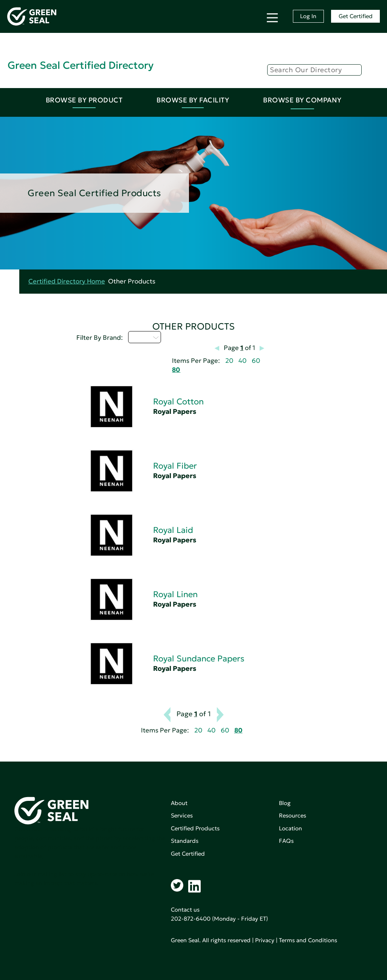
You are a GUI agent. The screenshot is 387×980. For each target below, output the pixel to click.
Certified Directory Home (67, 281)
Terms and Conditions (308, 940)
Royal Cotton (178, 402)
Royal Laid (173, 530)
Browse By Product (84, 100)
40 (242, 361)
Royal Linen (175, 594)
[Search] (314, 70)
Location (290, 828)
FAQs (286, 841)
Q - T (145, 337)
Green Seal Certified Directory (80, 65)
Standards (185, 841)
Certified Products (195, 828)
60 (256, 361)
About (179, 803)
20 (229, 361)
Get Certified (356, 16)
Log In (308, 16)
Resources (293, 815)
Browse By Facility (193, 100)
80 (176, 370)
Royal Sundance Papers (199, 659)
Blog (285, 803)
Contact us (185, 910)
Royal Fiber (175, 466)
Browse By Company (302, 100)
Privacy (265, 940)
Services (182, 815)
